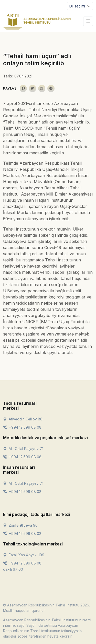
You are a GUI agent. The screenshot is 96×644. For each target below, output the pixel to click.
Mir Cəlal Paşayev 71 (23, 449)
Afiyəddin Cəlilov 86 (23, 419)
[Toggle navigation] (80, 6)
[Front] (37, 21)
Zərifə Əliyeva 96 (20, 525)
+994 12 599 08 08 (22, 427)
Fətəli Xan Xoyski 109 (24, 555)
